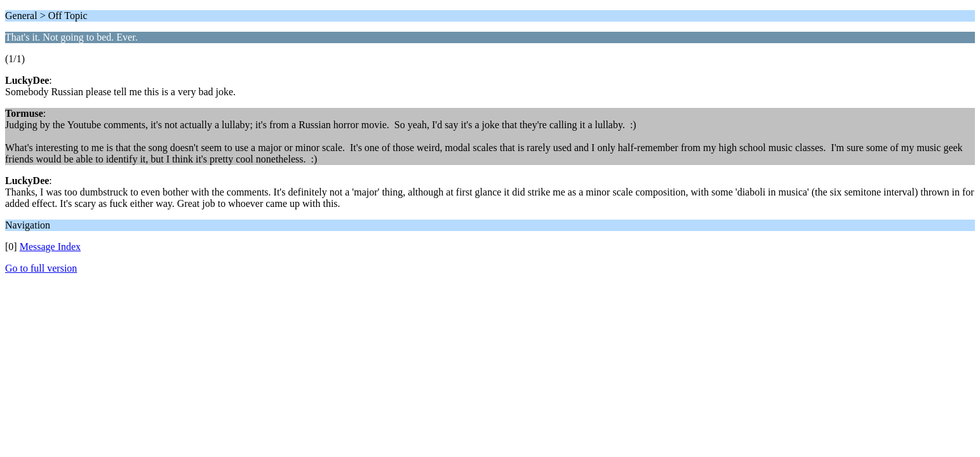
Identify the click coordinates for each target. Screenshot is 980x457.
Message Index (50, 247)
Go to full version (41, 268)
